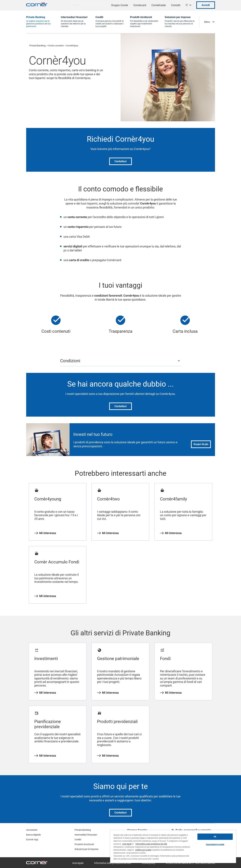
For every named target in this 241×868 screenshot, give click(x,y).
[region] (173, 847)
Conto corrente (56, 46)
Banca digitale (33, 835)
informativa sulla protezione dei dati (151, 844)
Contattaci (120, 161)
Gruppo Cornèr (120, 5)
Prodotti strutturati (84, 844)
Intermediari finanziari (86, 835)
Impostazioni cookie (215, 844)
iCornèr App (32, 839)
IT (187, 5)
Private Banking (37, 46)
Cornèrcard (140, 5)
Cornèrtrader (159, 5)
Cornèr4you (72, 46)
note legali (127, 844)
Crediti (78, 839)
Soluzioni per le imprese (86, 849)
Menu (207, 22)
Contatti (176, 5)
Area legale (78, 863)
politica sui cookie (143, 850)
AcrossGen (32, 830)
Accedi (206, 5)
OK (215, 837)
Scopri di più (201, 444)
